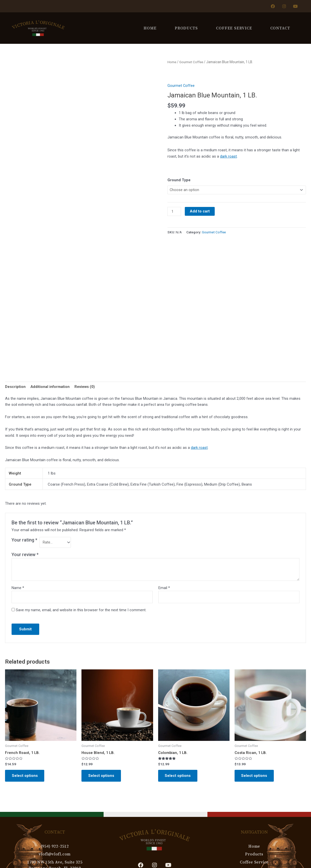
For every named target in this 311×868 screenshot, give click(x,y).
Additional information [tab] (50, 387)
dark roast (228, 156)
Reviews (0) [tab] (85, 387)
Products (186, 28)
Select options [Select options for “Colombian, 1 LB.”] (179, 777)
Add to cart (200, 211)
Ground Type (179, 180)
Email (164, 588)
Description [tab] (15, 387)
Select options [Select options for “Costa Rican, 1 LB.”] (255, 777)
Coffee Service (234, 28)
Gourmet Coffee (192, 62)
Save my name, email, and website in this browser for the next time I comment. (81, 610)
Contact (280, 28)
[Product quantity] (174, 212)
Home (150, 28)
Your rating (24, 540)
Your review (25, 555)
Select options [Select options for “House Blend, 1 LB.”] (102, 777)
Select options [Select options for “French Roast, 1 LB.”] (26, 777)
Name (18, 588)
